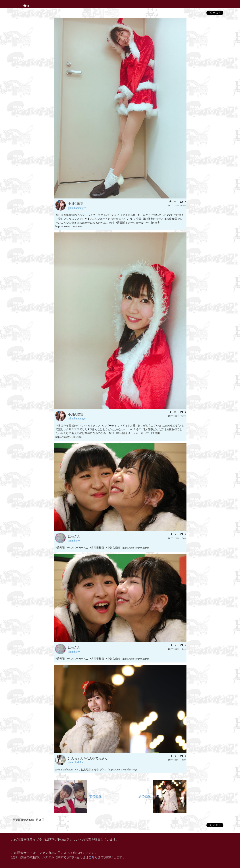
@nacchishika (75, 762)
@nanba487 (74, 540)
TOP (28, 6)
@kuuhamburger (77, 208)
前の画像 (78, 796)
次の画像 (162, 796)
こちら (93, 857)
